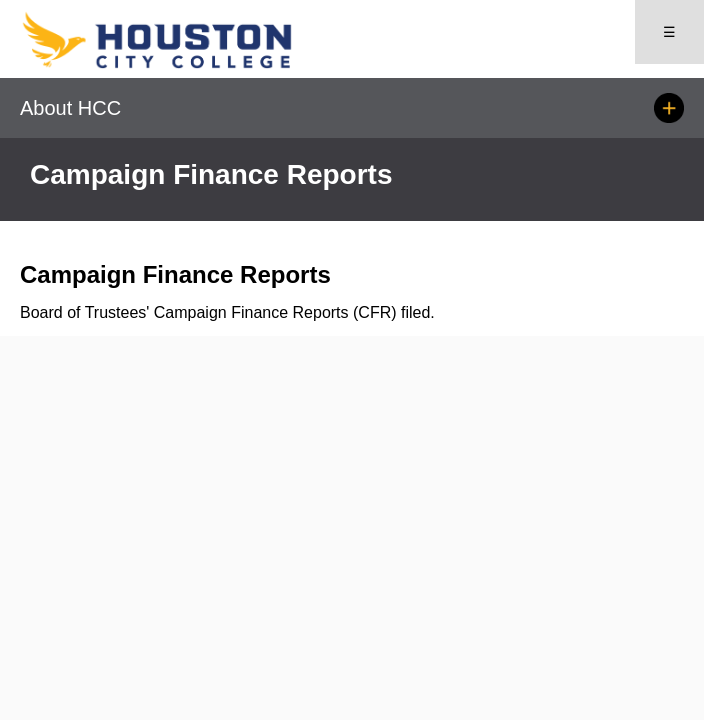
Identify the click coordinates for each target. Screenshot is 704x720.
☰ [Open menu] (669, 32)
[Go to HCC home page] (186, 64)
